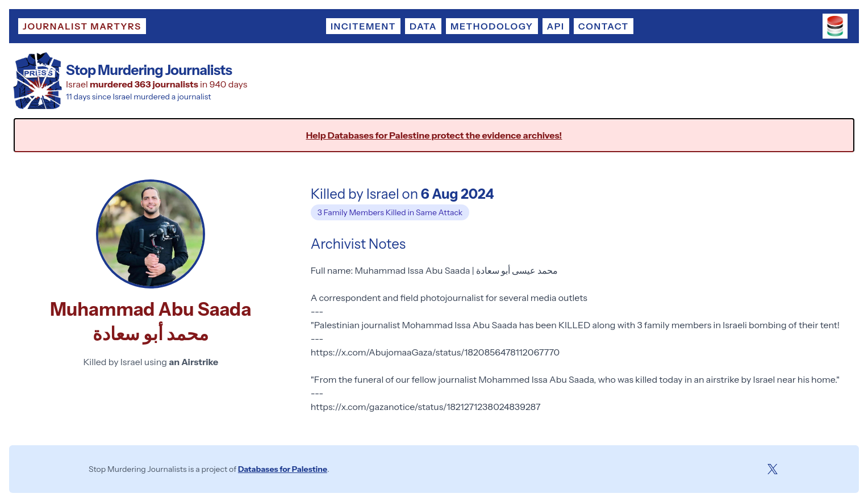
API (556, 26)
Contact (604, 26)
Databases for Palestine (283, 469)
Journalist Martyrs (82, 26)
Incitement (363, 26)
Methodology (492, 26)
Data (423, 26)
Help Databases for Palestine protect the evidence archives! (434, 135)
